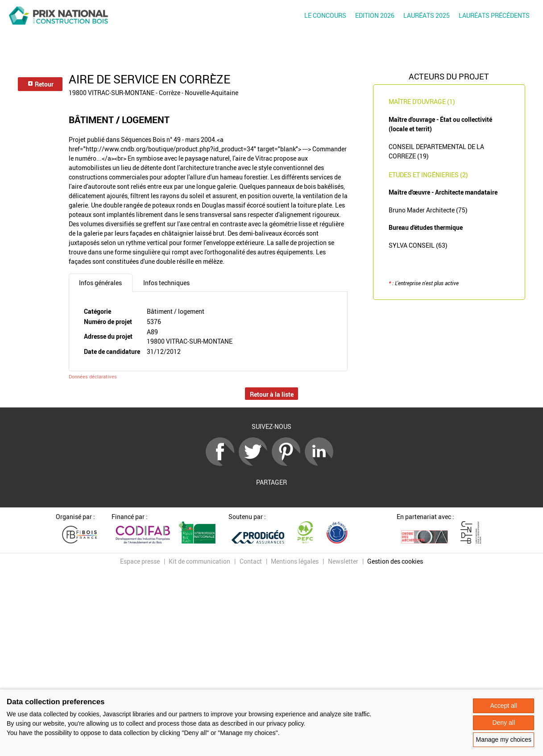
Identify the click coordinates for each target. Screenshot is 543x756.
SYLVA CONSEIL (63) (418, 245)
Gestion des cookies (395, 561)
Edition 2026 (375, 15)
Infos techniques (166, 283)
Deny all (504, 723)
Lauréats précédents (494, 15)
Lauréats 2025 (427, 15)
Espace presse (140, 561)
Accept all (504, 706)
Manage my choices (504, 739)
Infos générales (100, 283)
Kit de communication (199, 561)
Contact (251, 561)
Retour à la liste (272, 394)
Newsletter (343, 561)
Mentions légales (295, 561)
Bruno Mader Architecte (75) (428, 210)
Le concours (325, 15)
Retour (40, 84)
